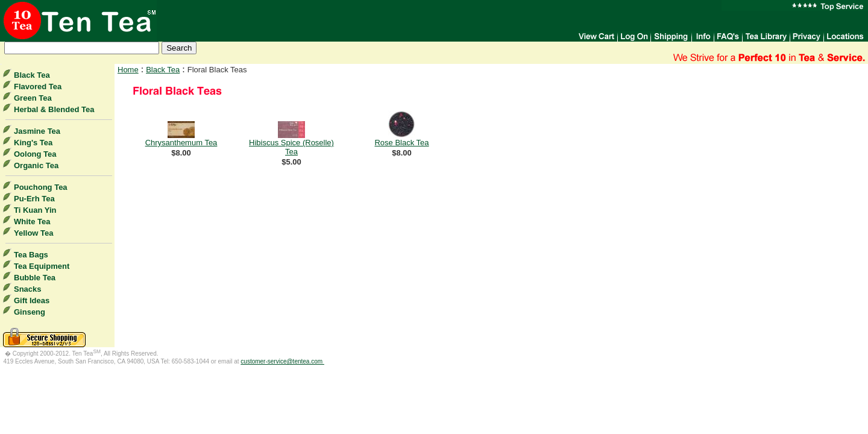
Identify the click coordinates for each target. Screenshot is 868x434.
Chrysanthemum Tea (181, 143)
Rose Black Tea (401, 143)
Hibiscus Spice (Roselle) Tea (291, 147)
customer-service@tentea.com (282, 361)
